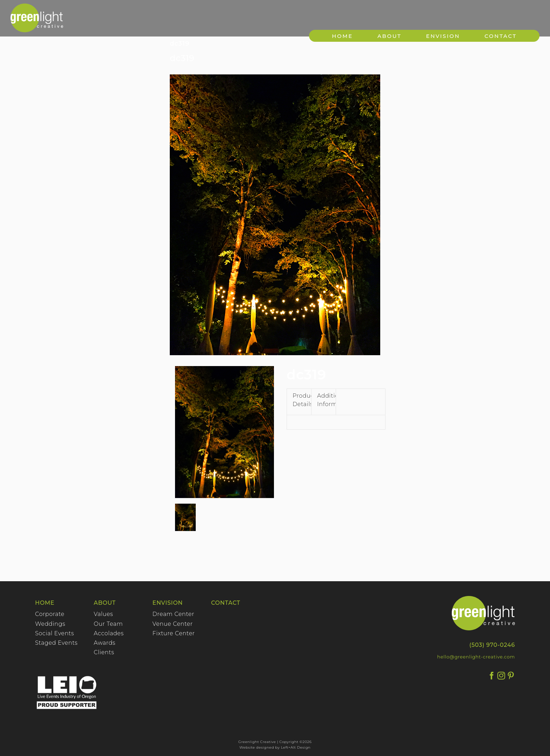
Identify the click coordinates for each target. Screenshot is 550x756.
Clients (104, 652)
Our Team (108, 624)
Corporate (50, 614)
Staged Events (56, 643)
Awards (105, 643)
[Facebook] (492, 676)
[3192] (275, 215)
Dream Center (173, 614)
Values (103, 614)
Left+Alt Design (296, 747)
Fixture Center (174, 633)
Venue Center (173, 624)
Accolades (109, 633)
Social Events (55, 633)
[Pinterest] (511, 676)
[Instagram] (501, 676)
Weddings (50, 624)
